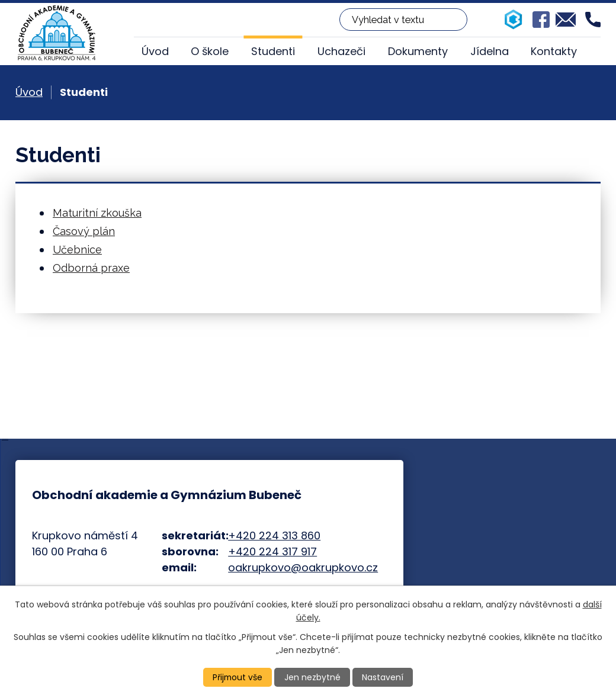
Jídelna (490, 51)
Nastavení (383, 677)
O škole (210, 51)
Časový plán (84, 231)
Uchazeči (341, 51)
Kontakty (554, 51)
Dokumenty (418, 51)
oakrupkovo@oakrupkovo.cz (303, 567)
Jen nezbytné (313, 677)
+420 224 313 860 (274, 535)
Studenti (273, 51)
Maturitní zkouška (97, 213)
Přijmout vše (238, 677)
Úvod (155, 51)
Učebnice (77, 250)
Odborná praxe (91, 268)
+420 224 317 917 (272, 551)
